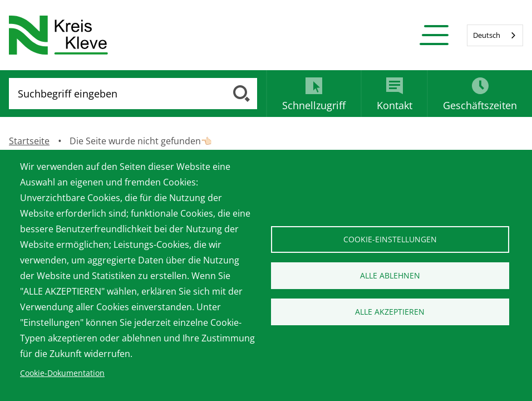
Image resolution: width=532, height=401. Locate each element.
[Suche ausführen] (242, 94)
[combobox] (495, 35)
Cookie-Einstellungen (390, 239)
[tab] (313, 94)
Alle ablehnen (390, 275)
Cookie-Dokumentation (62, 373)
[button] (434, 35)
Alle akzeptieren (390, 312)
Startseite (29, 141)
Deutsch (487, 35)
